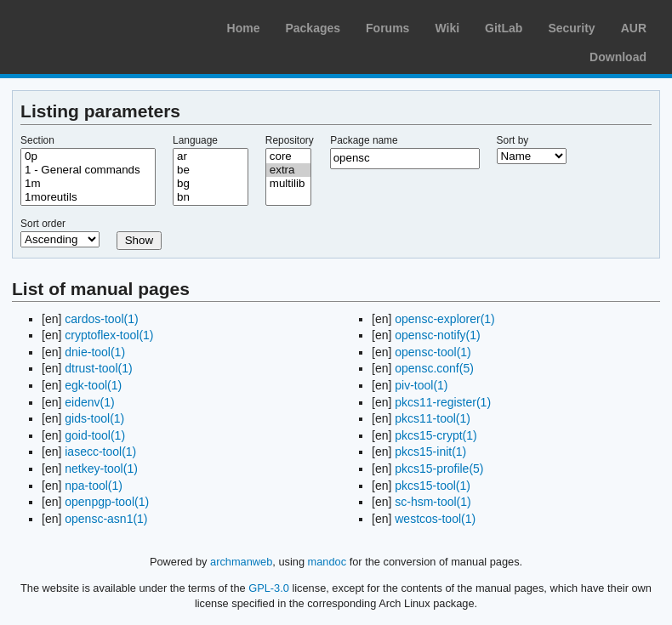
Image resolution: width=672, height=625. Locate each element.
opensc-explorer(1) (445, 319)
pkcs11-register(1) (443, 402)
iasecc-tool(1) (100, 452)
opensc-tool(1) (433, 352)
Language (195, 140)
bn (211, 197)
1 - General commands (88, 170)
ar (211, 156)
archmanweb (241, 562)
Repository (290, 140)
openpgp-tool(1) (107, 502)
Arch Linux (94, 26)
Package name (364, 140)
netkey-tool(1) (101, 469)
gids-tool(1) (94, 418)
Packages (313, 28)
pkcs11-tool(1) (433, 418)
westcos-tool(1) (435, 519)
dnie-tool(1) (95, 352)
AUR (634, 28)
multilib (288, 184)
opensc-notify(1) (437, 335)
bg (211, 184)
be (211, 170)
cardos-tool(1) (101, 319)
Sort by (513, 140)
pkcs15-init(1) (430, 452)
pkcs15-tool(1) (433, 486)
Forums (387, 28)
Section (37, 140)
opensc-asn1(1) (106, 519)
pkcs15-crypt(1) (436, 435)
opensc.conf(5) (434, 368)
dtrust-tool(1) (98, 368)
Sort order (43, 224)
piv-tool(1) (421, 385)
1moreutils (88, 197)
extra (288, 170)
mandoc (327, 562)
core (288, 156)
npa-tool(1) (94, 486)
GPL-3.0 (269, 588)
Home (244, 28)
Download (618, 57)
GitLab (504, 28)
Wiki (447, 28)
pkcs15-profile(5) (439, 469)
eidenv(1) (89, 402)
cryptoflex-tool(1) (109, 335)
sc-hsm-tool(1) (433, 502)
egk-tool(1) (93, 385)
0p (88, 156)
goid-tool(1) (95, 435)
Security (571, 28)
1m (88, 184)
